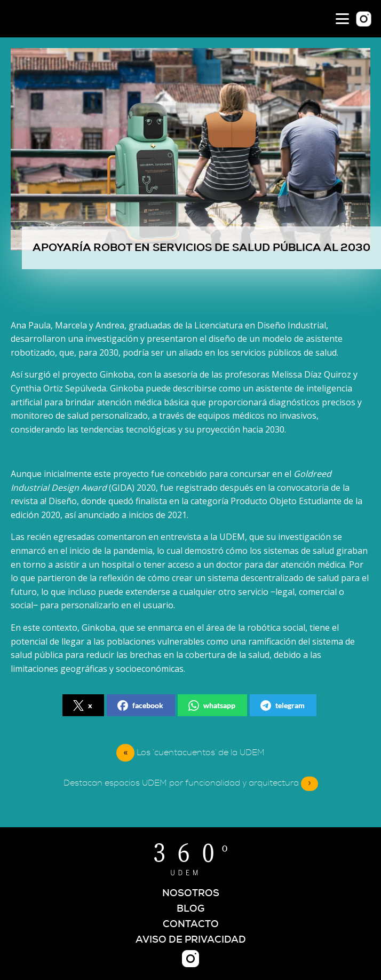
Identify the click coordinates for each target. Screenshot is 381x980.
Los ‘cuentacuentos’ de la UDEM (201, 752)
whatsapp (212, 705)
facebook (140, 705)
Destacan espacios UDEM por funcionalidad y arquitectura (191, 784)
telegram (283, 705)
